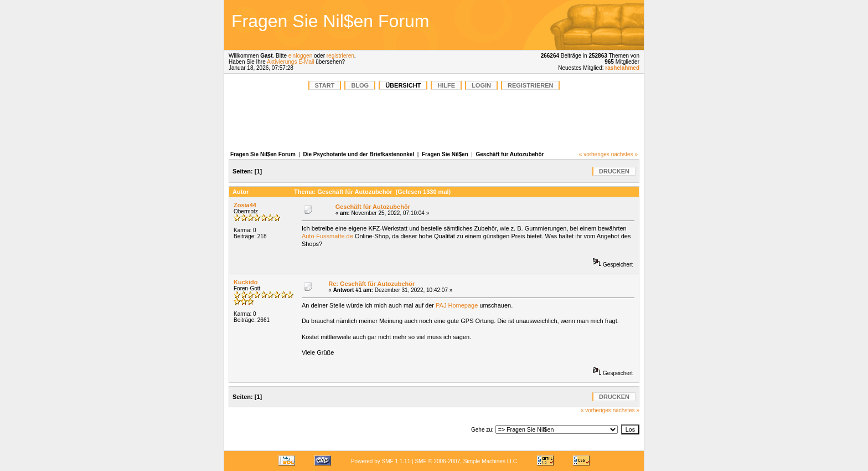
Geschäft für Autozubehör (510, 154)
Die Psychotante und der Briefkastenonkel (359, 154)
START (325, 85)
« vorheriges (594, 154)
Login (481, 85)
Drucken (614, 171)
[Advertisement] (564, 25)
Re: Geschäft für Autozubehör (371, 284)
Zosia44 (245, 205)
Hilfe (446, 85)
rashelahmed (622, 68)
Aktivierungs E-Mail (291, 62)
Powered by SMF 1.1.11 (381, 461)
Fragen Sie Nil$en (445, 154)
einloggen (300, 56)
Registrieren (531, 85)
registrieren (340, 56)
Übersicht (403, 85)
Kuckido (246, 282)
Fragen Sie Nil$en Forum (263, 154)
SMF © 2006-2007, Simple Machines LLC (466, 461)
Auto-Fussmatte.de (327, 236)
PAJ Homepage (457, 305)
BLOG (360, 85)
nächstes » (624, 154)
